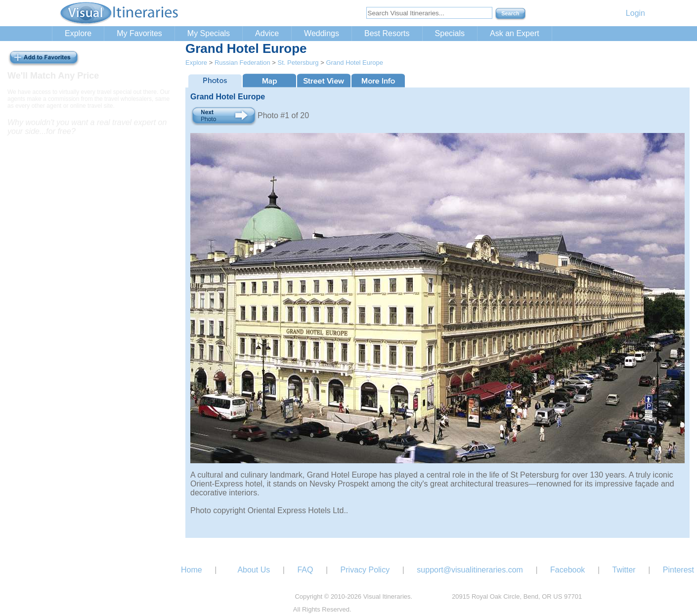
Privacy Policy (365, 570)
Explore (78, 33)
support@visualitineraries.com (470, 570)
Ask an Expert (515, 33)
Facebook (567, 570)
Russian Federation (242, 63)
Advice (267, 33)
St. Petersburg (298, 63)
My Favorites (139, 33)
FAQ (305, 570)
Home (192, 570)
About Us (254, 570)
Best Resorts (387, 33)
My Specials (209, 33)
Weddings (322, 33)
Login (635, 13)
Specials (450, 33)
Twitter (624, 570)
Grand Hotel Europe (354, 63)
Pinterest (678, 570)
